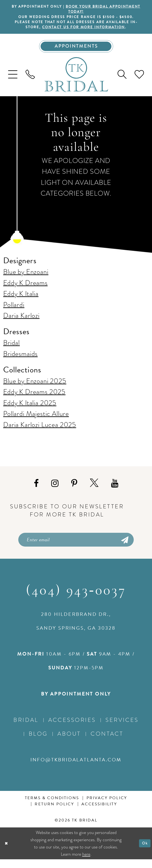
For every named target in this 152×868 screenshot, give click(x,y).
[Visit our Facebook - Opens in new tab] (36, 490)
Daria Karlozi (21, 322)
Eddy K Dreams (25, 289)
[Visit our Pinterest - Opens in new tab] (74, 490)
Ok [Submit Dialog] (144, 852)
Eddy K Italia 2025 (30, 409)
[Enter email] (76, 547)
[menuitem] (13, 81)
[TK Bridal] (76, 81)
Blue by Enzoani (26, 278)
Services (122, 729)
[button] (13, 81)
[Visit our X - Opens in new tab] (94, 490)
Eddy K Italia (21, 300)
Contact (107, 742)
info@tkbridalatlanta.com (76, 768)
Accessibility (99, 813)
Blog (38, 742)
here (86, 863)
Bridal (11, 349)
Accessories (72, 729)
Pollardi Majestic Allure (36, 420)
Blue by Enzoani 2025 (35, 387)
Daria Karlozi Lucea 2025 (40, 431)
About (69, 742)
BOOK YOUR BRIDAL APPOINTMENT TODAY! (90, 10)
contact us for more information (89, 31)
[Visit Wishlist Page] (139, 81)
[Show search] (122, 81)
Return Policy (54, 813)
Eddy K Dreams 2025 (34, 398)
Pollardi (14, 311)
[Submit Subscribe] (124, 547)
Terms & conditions (52, 807)
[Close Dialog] (7, 852)
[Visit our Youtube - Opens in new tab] (115, 490)
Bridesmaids (20, 360)
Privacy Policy (107, 807)
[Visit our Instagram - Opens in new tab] (55, 490)
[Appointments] (76, 52)
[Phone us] (30, 81)
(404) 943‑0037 (76, 600)
